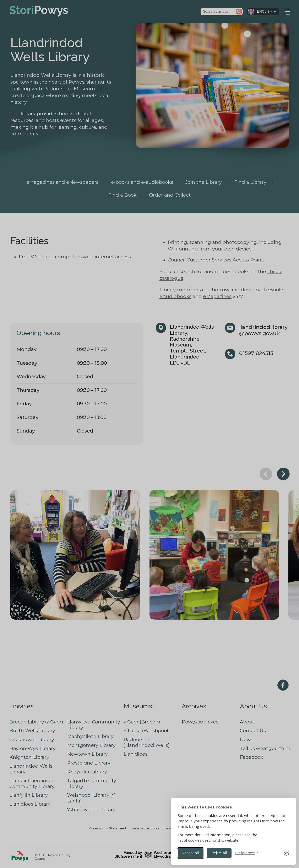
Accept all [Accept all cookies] (191, 853)
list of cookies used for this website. (209, 840)
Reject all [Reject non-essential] (219, 853)
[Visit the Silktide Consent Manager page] (287, 853)
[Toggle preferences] (247, 853)
